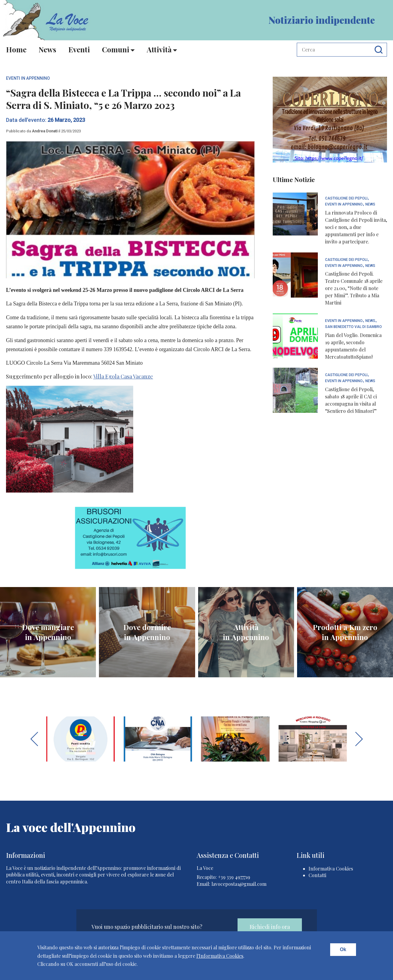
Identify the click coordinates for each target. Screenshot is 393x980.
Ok (343, 949)
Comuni (116, 49)
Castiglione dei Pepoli (346, 198)
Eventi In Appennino (28, 78)
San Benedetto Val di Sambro (353, 327)
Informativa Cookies (331, 869)
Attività (159, 49)
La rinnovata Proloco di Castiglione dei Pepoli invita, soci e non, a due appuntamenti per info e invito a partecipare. (356, 227)
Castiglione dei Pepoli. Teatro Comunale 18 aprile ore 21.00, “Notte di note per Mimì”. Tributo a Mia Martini (354, 288)
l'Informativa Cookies (220, 956)
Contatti (317, 875)
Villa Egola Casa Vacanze (123, 376)
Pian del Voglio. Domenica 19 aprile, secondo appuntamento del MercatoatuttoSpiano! (353, 346)
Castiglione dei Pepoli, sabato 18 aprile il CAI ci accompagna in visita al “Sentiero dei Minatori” (351, 400)
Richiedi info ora (270, 927)
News (47, 49)
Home (16, 49)
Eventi (79, 49)
